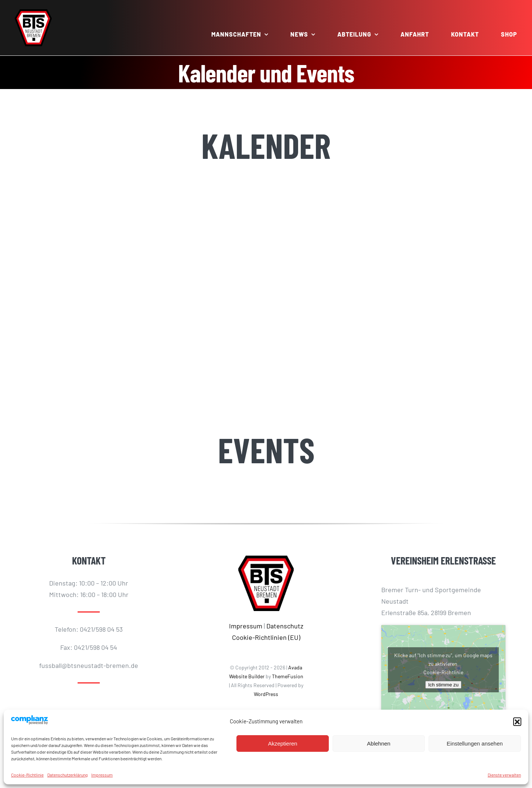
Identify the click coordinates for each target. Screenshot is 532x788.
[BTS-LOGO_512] (33, 13)
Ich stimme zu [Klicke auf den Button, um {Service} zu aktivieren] (443, 685)
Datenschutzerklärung (67, 775)
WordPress (266, 694)
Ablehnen (378, 743)
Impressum (102, 775)
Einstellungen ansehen (475, 743)
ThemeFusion (288, 676)
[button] (517, 722)
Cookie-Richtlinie (27, 775)
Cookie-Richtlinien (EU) (266, 637)
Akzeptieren (282, 743)
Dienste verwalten (504, 775)
